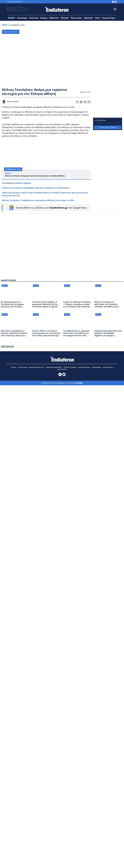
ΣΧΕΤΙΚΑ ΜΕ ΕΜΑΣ (84, 367)
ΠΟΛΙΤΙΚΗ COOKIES (70, 367)
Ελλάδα (12, 18)
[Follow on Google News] (47, 208)
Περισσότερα (108, 18)
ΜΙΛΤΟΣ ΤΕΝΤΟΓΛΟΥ (11, 32)
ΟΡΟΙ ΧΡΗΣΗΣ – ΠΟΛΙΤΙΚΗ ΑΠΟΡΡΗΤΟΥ (31, 367)
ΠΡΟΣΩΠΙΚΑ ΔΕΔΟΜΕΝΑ (54, 367)
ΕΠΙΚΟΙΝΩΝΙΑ (96, 367)
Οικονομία (22, 18)
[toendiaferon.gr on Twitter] (116, 2)
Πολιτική (34, 18)
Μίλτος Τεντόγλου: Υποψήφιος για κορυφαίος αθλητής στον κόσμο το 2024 (38, 200)
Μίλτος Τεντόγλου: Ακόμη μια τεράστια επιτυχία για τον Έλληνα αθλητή (35, 176)
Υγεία (97, 18)
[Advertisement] (46, 153)
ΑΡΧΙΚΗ (14, 367)
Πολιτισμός (76, 18)
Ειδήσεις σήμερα (23, 183)
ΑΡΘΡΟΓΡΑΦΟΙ (108, 367)
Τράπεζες (88, 18)
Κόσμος (44, 18)
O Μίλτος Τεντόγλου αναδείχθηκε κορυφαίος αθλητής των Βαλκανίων (36, 188)
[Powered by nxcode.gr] (79, 383)
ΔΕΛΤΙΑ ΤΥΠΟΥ (62, 369)
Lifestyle (64, 18)
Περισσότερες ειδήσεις (108, 127)
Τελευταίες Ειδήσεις (14, 2)
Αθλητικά (54, 18)
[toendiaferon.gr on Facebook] (113, 2)
